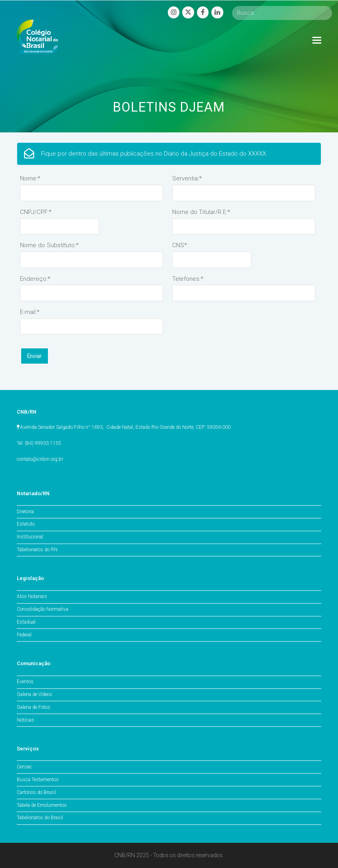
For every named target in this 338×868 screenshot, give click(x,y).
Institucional (30, 537)
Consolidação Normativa (43, 609)
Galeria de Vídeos (35, 694)
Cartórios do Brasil (36, 792)
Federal (24, 635)
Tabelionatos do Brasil (40, 818)
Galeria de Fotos (34, 707)
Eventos (25, 682)
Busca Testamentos (38, 780)
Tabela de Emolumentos (42, 805)
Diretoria (25, 512)
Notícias (26, 720)
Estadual (26, 622)
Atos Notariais (32, 596)
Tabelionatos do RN (37, 550)
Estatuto (26, 524)
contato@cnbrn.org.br (40, 459)
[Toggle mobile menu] (317, 40)
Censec (24, 767)
